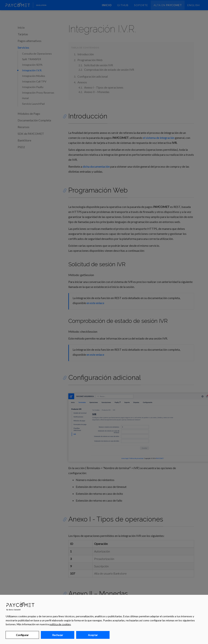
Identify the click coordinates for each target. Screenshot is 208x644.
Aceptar (93, 635)
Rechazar (58, 635)
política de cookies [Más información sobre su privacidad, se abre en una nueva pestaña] (60, 624)
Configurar (22, 635)
